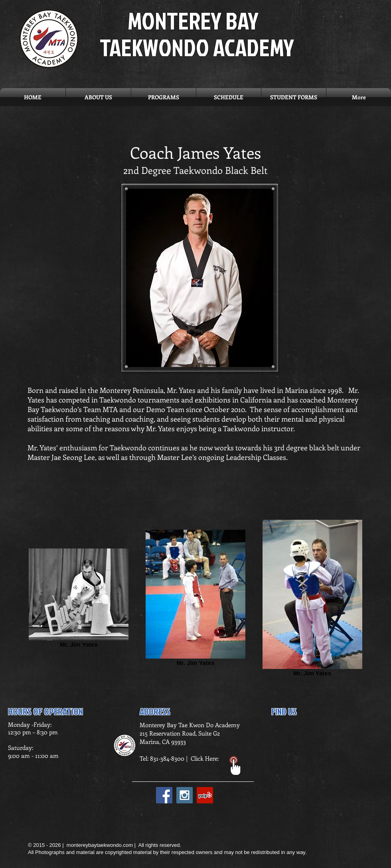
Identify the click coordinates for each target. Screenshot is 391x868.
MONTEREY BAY (193, 20)
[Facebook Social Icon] (164, 795)
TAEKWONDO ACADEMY (197, 47)
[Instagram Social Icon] (185, 795)
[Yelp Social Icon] (205, 795)
